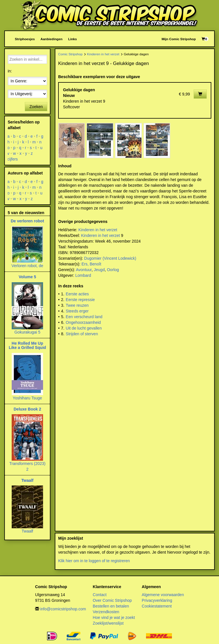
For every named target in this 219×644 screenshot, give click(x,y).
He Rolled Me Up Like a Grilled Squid (28, 345)
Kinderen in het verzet (103, 54)
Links (72, 39)
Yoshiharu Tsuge (28, 398)
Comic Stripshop (70, 54)
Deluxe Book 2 (27, 409)
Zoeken (36, 107)
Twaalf (28, 480)
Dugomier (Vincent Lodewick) (110, 258)
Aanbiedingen (51, 39)
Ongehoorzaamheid (83, 322)
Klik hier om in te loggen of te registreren (94, 561)
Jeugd (99, 270)
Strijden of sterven (82, 334)
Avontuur (84, 270)
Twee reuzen (77, 305)
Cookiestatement (157, 606)
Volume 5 (27, 277)
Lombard (83, 275)
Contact (100, 595)
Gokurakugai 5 (27, 332)
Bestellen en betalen (111, 606)
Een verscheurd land (84, 317)
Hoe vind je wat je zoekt (114, 617)
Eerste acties (77, 294)
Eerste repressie (80, 300)
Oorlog (113, 270)
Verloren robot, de (27, 266)
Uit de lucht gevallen (84, 328)
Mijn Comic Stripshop (179, 39)
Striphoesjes (25, 39)
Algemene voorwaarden (163, 595)
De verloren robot (28, 221)
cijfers (13, 159)
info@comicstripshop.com (63, 609)
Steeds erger (77, 311)
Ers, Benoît (91, 264)
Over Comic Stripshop (112, 600)
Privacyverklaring (157, 600)
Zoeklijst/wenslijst (108, 623)
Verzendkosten (106, 612)
